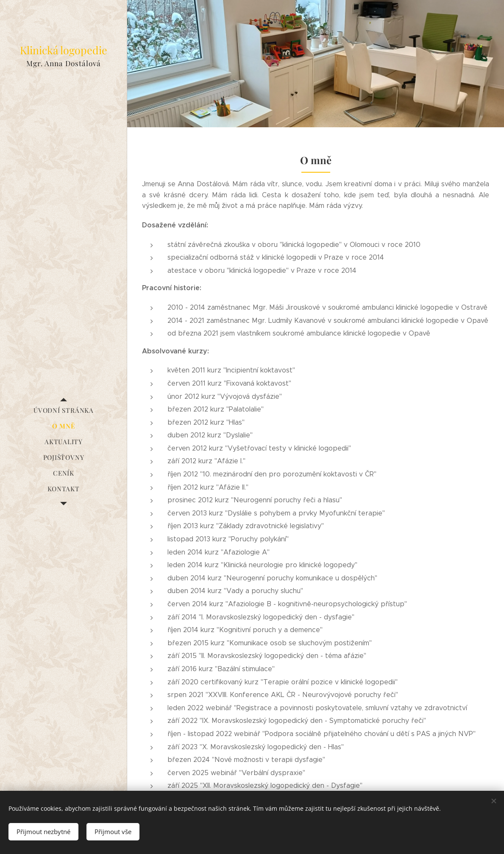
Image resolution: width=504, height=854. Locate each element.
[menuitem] (64, 410)
